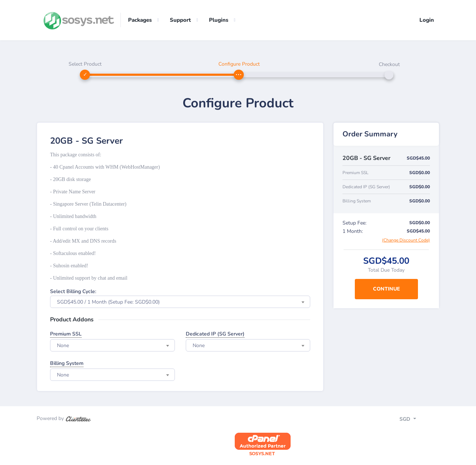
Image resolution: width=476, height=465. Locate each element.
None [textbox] (63, 346)
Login (427, 20)
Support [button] (180, 20)
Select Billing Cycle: (73, 292)
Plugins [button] (219, 20)
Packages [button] (140, 20)
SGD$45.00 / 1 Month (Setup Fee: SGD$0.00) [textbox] (108, 302)
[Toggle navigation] (414, 420)
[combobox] (180, 302)
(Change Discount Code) (406, 240)
